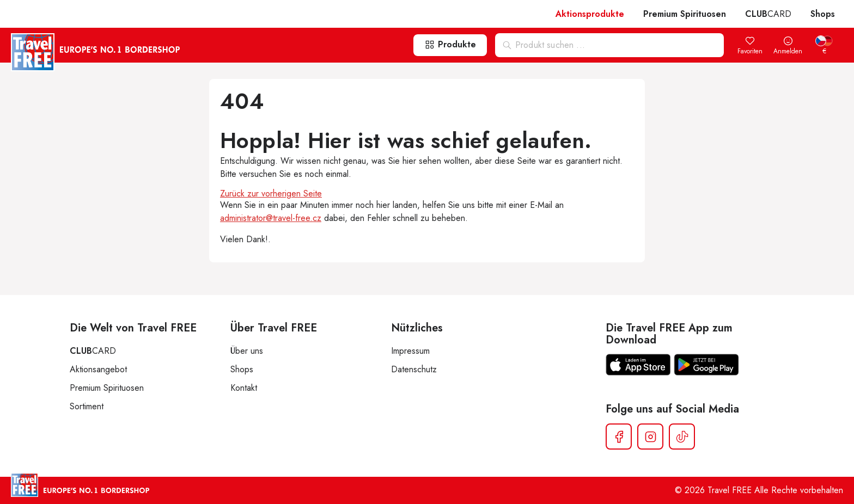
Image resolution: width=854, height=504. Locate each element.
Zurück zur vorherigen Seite (271, 193)
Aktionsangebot (98, 369)
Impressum (410, 351)
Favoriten (750, 46)
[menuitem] (824, 46)
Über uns (247, 351)
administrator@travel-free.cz (271, 218)
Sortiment (87, 406)
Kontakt (244, 388)
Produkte (450, 44)
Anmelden (788, 46)
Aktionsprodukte (590, 14)
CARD (768, 14)
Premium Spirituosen (685, 14)
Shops (823, 14)
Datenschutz (414, 369)
